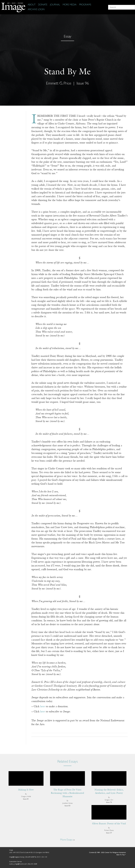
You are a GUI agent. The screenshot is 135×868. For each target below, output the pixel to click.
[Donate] (43, 5)
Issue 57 (109, 833)
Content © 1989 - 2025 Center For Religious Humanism (107, 853)
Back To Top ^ (121, 855)
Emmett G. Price (59, 84)
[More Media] (70, 5)
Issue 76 (109, 802)
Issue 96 (83, 84)
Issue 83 (67, 806)
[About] (32, 5)
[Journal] (55, 5)
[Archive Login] (36, 10)
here (43, 707)
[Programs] (85, 5)
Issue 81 (26, 799)
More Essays (67, 840)
